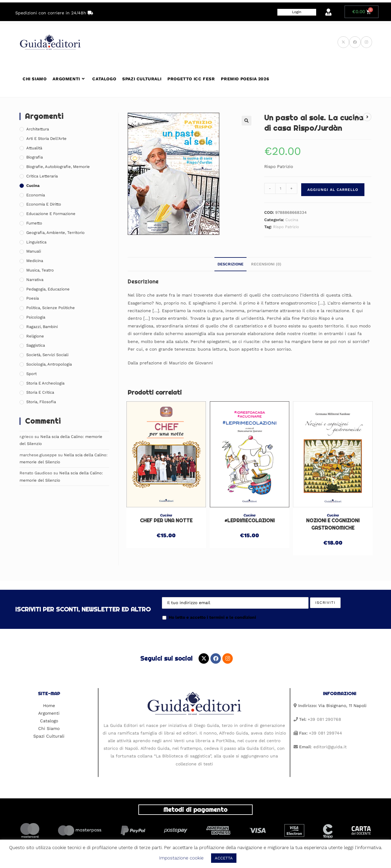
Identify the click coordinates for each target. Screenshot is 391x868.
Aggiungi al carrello (333, 190)
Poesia (33, 298)
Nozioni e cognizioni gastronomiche (333, 524)
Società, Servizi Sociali (47, 355)
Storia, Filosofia (41, 402)
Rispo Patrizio (286, 227)
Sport (31, 374)
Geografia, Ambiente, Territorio (55, 233)
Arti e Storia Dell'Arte (46, 139)
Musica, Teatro (40, 270)
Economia (36, 195)
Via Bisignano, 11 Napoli (342, 706)
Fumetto (34, 223)
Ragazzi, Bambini (42, 327)
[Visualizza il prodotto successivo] (367, 117)
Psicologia (36, 317)
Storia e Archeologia (45, 383)
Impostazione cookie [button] (181, 858)
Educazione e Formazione (51, 214)
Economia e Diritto (44, 204)
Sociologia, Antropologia (49, 364)
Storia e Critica (40, 392)
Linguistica (36, 242)
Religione (35, 336)
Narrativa (35, 280)
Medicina (35, 261)
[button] (247, 121)
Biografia (35, 157)
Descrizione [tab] (230, 264)
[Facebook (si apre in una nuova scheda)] (355, 42)
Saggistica (36, 345)
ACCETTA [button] (224, 858)
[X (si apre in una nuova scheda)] (343, 42)
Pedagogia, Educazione (48, 289)
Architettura (38, 129)
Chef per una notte (166, 521)
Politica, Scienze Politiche (51, 308)
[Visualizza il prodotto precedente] (356, 117)
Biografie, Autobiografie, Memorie (58, 167)
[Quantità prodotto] (281, 188)
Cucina (292, 220)
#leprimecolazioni (250, 521)
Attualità (34, 148)
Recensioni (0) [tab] (266, 264)
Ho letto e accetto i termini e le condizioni (209, 617)
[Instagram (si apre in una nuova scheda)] (366, 42)
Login (297, 12)
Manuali (34, 251)
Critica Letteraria (42, 176)
